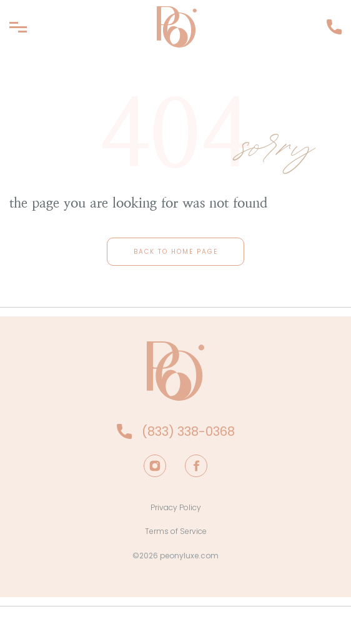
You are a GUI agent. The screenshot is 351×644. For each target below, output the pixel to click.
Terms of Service (176, 531)
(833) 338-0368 (334, 27)
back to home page (176, 252)
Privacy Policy (176, 507)
